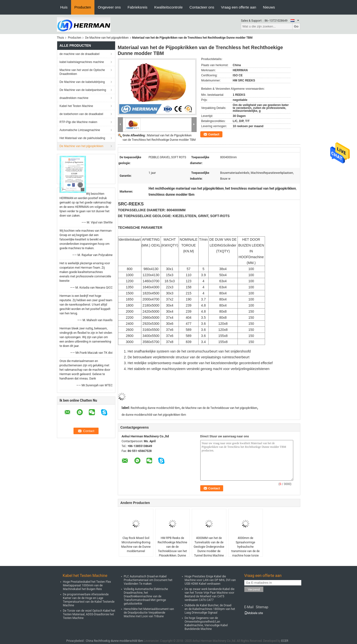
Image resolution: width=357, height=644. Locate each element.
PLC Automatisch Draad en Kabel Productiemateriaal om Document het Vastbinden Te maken (148, 580)
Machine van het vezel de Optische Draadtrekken (82, 72)
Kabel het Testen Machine (76, 106)
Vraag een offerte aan (238, 7)
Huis (64, 7)
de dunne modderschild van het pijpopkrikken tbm (154, 415)
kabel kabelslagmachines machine (82, 62)
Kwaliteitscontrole (169, 7)
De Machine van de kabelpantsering (83, 90)
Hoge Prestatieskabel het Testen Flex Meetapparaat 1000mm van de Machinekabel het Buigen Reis (87, 585)
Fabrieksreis (137, 7)
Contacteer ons (202, 7)
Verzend (254, 589)
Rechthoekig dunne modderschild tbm (155, 408)
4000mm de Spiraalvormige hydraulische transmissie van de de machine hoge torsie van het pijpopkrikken (245, 549)
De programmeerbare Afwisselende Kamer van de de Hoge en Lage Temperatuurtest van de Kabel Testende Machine (89, 600)
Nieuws (269, 7)
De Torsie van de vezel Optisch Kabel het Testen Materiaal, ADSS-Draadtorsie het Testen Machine (89, 614)
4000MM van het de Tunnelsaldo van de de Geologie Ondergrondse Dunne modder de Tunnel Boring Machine (209, 547)
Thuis (61, 38)
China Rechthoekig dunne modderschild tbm (114, 641)
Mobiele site (254, 613)
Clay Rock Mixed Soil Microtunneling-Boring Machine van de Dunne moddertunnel (136, 545)
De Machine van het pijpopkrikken (107, 38)
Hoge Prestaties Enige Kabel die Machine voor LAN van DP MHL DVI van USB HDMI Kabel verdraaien (210, 580)
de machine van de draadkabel (80, 54)
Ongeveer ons (109, 7)
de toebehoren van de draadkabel (81, 114)
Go (296, 26)
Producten (83, 7)
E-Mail (249, 607)
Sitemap (262, 607)
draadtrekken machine (74, 98)
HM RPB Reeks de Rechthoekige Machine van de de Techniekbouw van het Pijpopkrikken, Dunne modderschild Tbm (172, 549)
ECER (285, 641)
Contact (214, 134)
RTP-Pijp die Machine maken (78, 122)
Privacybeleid (75, 641)
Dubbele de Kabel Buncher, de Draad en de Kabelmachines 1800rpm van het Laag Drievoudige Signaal (210, 609)
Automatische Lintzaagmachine (80, 130)
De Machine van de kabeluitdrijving (82, 82)
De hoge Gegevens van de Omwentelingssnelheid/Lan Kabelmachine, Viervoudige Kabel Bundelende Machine (206, 623)
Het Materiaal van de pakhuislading (82, 138)
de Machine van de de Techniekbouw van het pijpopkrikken (219, 408)
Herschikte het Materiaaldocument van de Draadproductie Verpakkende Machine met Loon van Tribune (149, 613)
